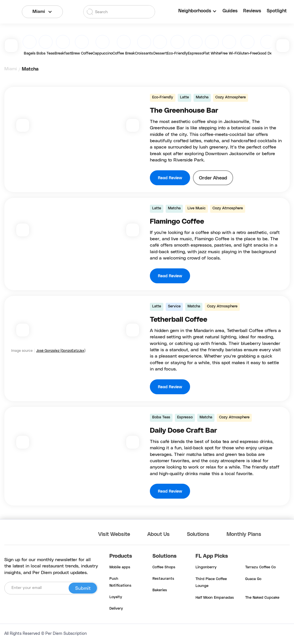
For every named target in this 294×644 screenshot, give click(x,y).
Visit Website (114, 534)
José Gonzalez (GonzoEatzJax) (61, 351)
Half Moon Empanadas (215, 598)
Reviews (252, 11)
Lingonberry (206, 567)
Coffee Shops (164, 567)
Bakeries (160, 590)
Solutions (198, 534)
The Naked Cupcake (262, 598)
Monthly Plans (244, 534)
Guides (230, 11)
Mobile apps (120, 567)
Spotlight (277, 11)
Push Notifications (120, 582)
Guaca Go (253, 579)
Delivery (116, 609)
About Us (158, 534)
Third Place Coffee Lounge (211, 583)
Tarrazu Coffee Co (260, 567)
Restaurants (163, 579)
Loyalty (116, 597)
